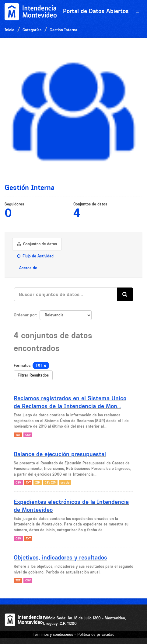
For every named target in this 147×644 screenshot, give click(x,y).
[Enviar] (125, 294)
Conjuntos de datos (37, 244)
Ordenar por (25, 315)
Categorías (32, 30)
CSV (28, 435)
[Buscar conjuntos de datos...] (66, 294)
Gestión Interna (63, 30)
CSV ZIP (50, 482)
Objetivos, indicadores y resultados (60, 557)
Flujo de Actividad (35, 256)
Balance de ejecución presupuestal (60, 454)
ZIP (38, 482)
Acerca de (28, 268)
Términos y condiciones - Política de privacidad (74, 634)
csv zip (65, 482)
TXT (18, 435)
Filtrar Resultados (33, 375)
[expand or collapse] (137, 11)
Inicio (9, 30)
